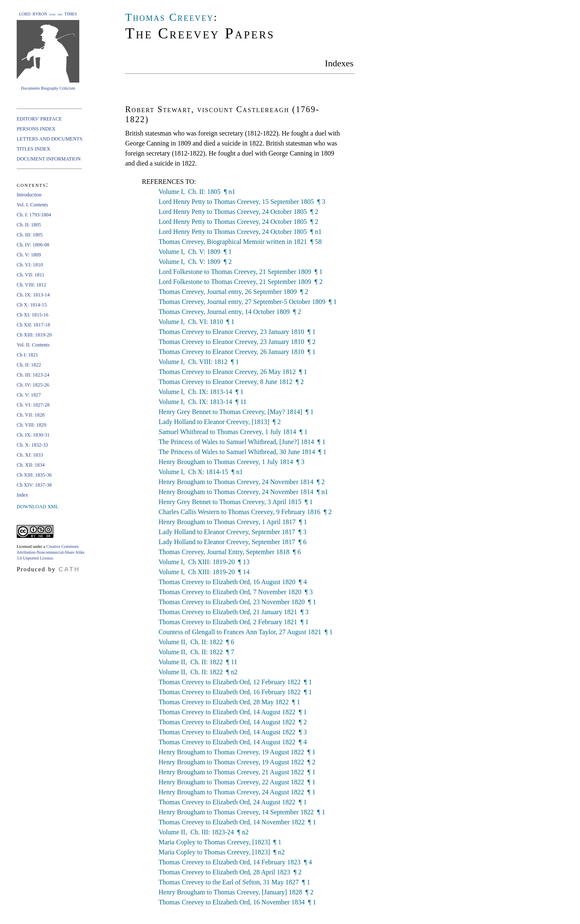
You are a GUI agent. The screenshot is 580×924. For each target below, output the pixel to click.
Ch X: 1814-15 (32, 305)
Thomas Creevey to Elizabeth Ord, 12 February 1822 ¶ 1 (235, 682)
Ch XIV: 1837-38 (34, 485)
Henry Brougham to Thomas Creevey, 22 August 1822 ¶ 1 (237, 782)
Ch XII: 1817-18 (33, 325)
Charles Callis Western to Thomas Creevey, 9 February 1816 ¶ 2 (245, 512)
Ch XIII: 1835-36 (34, 475)
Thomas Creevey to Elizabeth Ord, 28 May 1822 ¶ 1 (229, 702)
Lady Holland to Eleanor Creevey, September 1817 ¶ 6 (233, 542)
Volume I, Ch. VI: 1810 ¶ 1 (197, 322)
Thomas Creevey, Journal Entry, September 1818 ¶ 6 (230, 552)
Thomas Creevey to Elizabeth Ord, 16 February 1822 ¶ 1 (235, 692)
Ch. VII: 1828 (31, 415)
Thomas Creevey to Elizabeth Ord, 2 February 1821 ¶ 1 (234, 622)
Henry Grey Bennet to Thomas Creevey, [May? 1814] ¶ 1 (236, 412)
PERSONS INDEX (36, 129)
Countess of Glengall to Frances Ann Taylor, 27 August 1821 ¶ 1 (246, 632)
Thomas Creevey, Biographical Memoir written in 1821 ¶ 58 (240, 242)
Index (22, 495)
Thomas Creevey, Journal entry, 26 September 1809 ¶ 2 (233, 292)
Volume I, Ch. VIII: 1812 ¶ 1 (199, 362)
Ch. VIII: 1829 (32, 425)
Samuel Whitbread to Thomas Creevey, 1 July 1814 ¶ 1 (233, 432)
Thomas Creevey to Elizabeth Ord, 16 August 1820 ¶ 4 (233, 582)
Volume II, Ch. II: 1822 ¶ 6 (196, 642)
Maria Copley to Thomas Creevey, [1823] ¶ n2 (222, 852)
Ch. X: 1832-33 (32, 445)
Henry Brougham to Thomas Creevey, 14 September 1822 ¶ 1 (242, 812)
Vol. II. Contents (33, 345)
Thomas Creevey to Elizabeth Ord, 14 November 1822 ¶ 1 (237, 822)
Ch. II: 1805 (29, 225)
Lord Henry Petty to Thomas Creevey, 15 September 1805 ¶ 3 (242, 202)
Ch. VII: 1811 (30, 275)
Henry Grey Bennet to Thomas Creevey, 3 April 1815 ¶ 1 (236, 502)
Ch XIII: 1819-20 (34, 335)
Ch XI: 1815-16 (33, 315)
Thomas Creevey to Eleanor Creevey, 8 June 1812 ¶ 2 (231, 382)
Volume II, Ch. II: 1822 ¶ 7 (196, 652)
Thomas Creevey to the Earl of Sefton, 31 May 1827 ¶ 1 (234, 882)
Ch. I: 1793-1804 (34, 215)
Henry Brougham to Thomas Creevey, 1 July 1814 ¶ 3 (231, 462)
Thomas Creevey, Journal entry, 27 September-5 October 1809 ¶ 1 (248, 302)
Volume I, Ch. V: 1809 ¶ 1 (195, 252)
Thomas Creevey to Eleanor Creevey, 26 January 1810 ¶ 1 (237, 352)
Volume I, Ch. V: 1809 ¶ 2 (195, 262)
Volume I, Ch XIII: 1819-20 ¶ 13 (204, 562)
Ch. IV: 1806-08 (33, 245)
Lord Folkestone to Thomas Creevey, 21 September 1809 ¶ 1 (241, 272)
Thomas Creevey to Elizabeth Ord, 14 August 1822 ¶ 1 (233, 712)
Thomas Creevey (169, 17)
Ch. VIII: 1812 (32, 285)
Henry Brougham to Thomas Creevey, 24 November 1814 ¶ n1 (243, 492)
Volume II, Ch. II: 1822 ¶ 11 (198, 662)
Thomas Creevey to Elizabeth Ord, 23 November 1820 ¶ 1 (237, 602)
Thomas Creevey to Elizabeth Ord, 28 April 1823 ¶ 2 (230, 872)
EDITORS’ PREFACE (39, 119)
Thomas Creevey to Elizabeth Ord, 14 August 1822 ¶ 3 (233, 732)
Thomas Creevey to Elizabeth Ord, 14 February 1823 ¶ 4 (235, 862)
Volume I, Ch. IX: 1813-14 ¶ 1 (201, 392)
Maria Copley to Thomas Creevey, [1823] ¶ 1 (220, 842)
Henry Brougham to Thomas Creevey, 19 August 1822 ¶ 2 (237, 762)
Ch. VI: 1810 (30, 265)
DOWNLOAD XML (38, 507)
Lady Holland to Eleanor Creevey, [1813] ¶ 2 (220, 422)
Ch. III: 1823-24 (33, 375)
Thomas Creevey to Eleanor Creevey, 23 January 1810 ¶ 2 (237, 342)
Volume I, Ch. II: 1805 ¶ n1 (197, 192)
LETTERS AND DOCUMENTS (49, 139)
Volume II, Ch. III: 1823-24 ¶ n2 (204, 832)
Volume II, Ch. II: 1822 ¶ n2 (198, 672)
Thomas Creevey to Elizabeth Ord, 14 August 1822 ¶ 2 (233, 722)
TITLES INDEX (33, 149)
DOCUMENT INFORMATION (49, 159)
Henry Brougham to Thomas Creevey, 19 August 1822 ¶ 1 (237, 752)
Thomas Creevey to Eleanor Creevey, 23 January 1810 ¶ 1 (237, 332)
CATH (69, 569)
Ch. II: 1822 (29, 365)
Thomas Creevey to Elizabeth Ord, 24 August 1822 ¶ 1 (233, 802)
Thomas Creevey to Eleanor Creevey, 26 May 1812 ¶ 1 (233, 372)
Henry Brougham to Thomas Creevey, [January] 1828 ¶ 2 (236, 892)
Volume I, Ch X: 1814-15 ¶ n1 (201, 472)
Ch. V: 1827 (29, 395)
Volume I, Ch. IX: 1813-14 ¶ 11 (203, 402)
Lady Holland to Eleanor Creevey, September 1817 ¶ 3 (233, 532)
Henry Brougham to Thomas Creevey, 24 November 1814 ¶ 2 (242, 482)
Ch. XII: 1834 (31, 465)
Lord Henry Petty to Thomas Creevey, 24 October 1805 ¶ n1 (240, 232)
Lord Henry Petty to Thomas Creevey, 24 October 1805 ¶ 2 (238, 212)
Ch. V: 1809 (29, 255)
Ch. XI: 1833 (30, 455)
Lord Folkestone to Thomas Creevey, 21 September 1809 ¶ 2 (241, 282)
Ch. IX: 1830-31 (33, 435)
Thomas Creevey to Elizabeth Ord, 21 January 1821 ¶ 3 (234, 612)
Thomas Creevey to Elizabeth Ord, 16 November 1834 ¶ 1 (237, 902)
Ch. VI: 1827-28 (33, 405)
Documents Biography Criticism (48, 88)
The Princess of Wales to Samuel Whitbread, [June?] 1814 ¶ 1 (242, 442)
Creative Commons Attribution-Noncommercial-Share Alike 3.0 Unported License (50, 552)
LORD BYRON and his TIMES (48, 14)
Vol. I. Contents (32, 205)
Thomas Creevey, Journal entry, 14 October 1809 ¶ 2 (230, 312)
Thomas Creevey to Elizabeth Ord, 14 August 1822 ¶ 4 (233, 742)
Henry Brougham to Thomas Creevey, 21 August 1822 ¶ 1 (237, 772)
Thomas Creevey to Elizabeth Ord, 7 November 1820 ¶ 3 (236, 592)
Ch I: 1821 (27, 355)
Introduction (29, 195)
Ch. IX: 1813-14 (33, 295)
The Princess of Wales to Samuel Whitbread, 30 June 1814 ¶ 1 (242, 452)
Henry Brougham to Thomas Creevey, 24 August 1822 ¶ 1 (237, 792)
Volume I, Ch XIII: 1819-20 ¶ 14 (204, 572)
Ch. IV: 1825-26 (33, 385)
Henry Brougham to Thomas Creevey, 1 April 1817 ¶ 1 (233, 522)
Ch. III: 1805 (30, 235)
